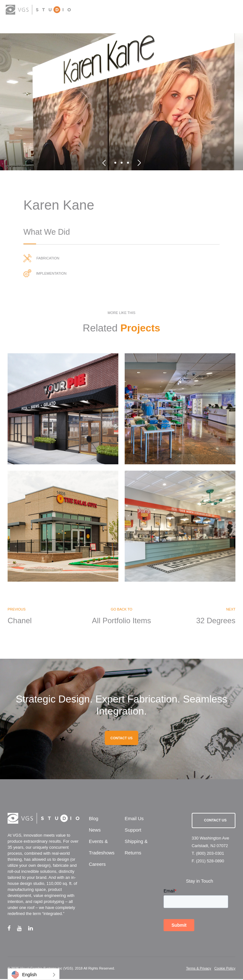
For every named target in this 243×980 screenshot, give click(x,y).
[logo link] (38, 10)
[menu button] (232, 10)
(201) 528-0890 (210, 862)
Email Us (134, 819)
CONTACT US (121, 739)
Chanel (20, 621)
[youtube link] (23, 929)
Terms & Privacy (199, 969)
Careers (97, 865)
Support (133, 830)
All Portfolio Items (122, 621)
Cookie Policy (225, 969)
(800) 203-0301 (210, 854)
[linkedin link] (34, 929)
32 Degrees (216, 621)
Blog (94, 819)
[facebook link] (12, 929)
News (95, 830)
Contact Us (215, 821)
